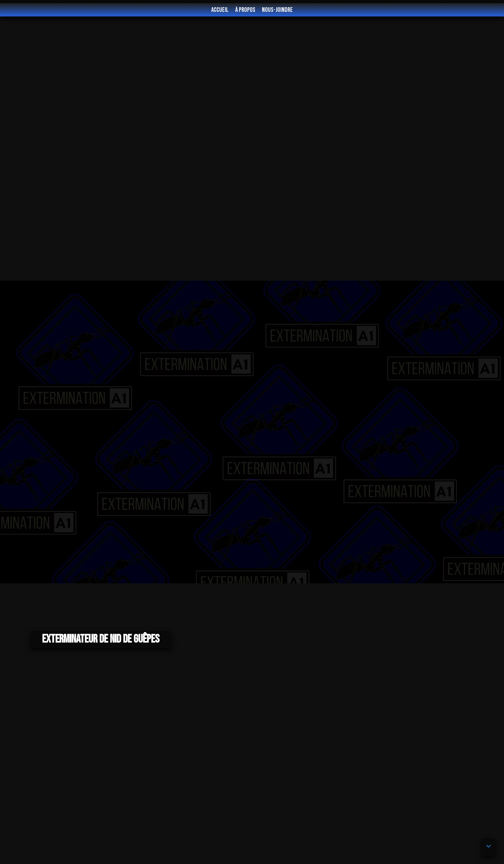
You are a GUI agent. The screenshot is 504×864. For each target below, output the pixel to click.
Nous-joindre (277, 10)
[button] (489, 847)
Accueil (220, 10)
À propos (245, 10)
